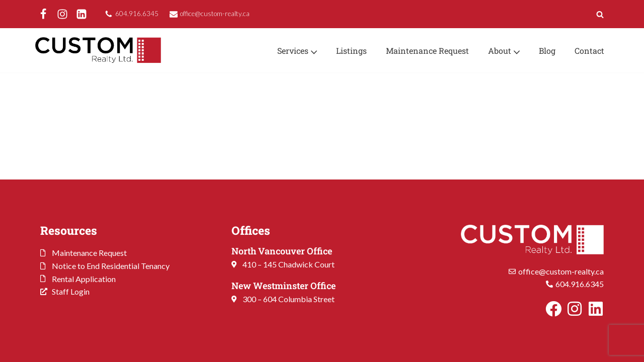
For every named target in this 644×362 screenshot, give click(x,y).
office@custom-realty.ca (215, 14)
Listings (351, 51)
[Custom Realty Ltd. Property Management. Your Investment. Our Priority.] (98, 50)
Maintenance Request (427, 51)
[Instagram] (62, 14)
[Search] (600, 14)
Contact (589, 51)
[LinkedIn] (82, 14)
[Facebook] (43, 14)
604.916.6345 (137, 14)
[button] (314, 51)
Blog (547, 51)
